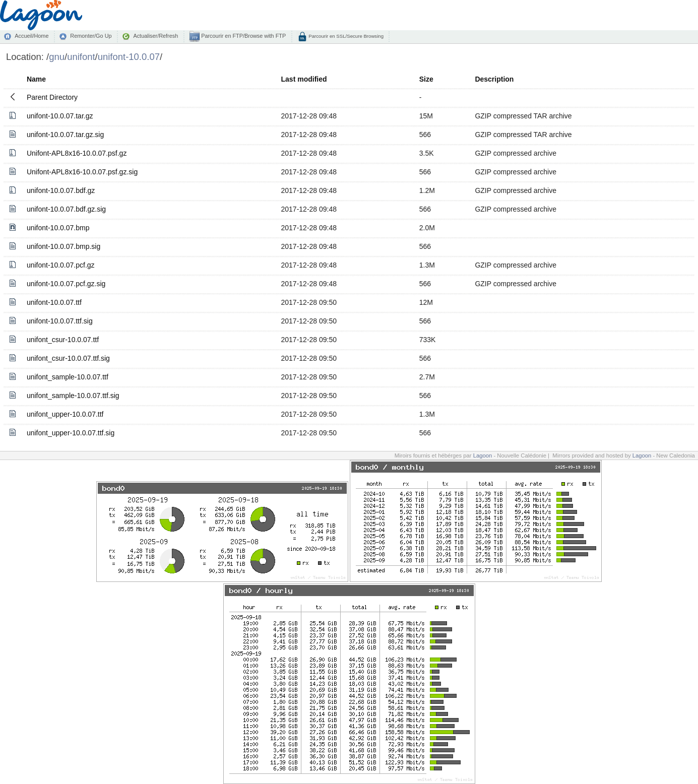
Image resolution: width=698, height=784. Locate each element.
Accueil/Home (31, 36)
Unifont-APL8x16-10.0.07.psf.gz (77, 153)
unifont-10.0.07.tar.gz (60, 116)
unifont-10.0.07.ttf (54, 302)
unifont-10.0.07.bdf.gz (61, 190)
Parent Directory (52, 97)
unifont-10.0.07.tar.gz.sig (65, 135)
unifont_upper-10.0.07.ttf (65, 414)
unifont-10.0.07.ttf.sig (60, 321)
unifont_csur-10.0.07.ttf (63, 340)
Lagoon (483, 455)
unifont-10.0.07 (129, 57)
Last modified (304, 79)
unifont (81, 57)
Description (494, 79)
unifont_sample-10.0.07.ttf (68, 377)
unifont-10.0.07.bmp (58, 228)
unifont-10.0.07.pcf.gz (61, 265)
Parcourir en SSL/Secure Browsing (345, 36)
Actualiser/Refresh (155, 36)
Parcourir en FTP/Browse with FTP (243, 36)
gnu (57, 57)
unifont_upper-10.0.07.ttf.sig (71, 433)
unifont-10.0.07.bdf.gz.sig (66, 209)
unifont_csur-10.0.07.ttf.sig (68, 358)
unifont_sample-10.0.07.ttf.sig (73, 396)
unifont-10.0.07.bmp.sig (64, 246)
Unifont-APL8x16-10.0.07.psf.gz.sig (82, 172)
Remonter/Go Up (91, 36)
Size (426, 79)
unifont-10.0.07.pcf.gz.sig (66, 284)
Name (36, 79)
